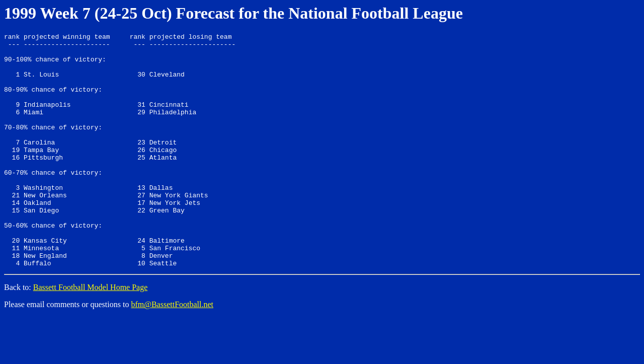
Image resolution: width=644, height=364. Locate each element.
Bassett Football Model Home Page (91, 334)
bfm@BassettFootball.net (172, 351)
